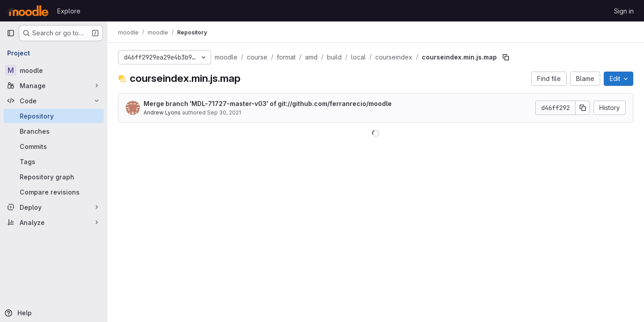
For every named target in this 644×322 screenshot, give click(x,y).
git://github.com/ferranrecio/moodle (335, 104)
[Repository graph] (54, 177)
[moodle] (54, 70)
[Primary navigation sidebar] (11, 33)
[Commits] (54, 146)
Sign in (624, 11)
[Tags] (54, 161)
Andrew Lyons (162, 112)
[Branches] (54, 131)
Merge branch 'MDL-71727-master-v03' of (268, 104)
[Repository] (54, 116)
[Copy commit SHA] (583, 108)
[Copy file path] (506, 57)
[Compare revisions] (54, 192)
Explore (69, 11)
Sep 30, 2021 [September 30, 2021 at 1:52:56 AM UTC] (224, 112)
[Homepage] (28, 11)
